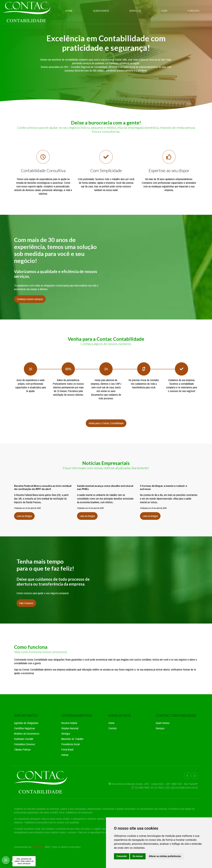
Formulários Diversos (25, 744)
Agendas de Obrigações (26, 723)
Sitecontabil (38, 847)
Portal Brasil (67, 750)
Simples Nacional (70, 728)
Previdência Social (70, 744)
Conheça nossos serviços (30, 299)
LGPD (164, 11)
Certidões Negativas (25, 728)
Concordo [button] (122, 856)
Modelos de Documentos (27, 734)
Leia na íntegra (24, 516)
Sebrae (65, 755)
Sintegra (66, 734)
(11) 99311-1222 (162, 788)
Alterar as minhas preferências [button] (165, 856)
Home (69, 11)
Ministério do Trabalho (72, 739)
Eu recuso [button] (138, 856)
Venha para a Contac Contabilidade (106, 423)
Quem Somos (101, 11)
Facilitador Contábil (24, 739)
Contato (194, 11)
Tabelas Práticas (22, 750)
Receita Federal (69, 723)
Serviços (135, 11)
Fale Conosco (26, 603)
